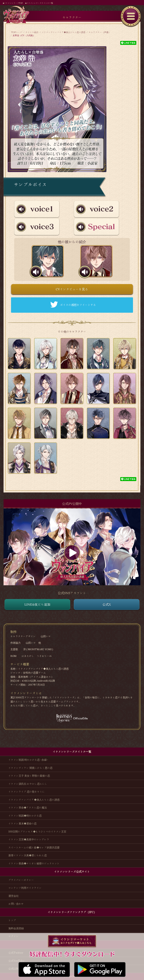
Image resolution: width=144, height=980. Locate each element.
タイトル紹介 (32, 32)
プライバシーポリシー (21, 880)
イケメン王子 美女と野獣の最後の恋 (29, 776)
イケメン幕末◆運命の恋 (23, 824)
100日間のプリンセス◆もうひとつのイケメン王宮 (37, 832)
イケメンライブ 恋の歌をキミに (27, 792)
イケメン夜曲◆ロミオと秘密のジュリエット (34, 863)
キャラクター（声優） (99, 32)
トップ (12, 920)
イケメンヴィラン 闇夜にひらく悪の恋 (30, 768)
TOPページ (17, 32)
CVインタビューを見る (72, 289)
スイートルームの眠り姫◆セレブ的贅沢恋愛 (34, 848)
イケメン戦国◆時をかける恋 (25, 816)
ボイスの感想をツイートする (78, 305)
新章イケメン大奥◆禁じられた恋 (28, 855)
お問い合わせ (16, 904)
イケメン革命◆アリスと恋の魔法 (28, 808)
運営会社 (14, 896)
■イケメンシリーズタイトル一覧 (39, 3)
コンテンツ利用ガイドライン (25, 888)
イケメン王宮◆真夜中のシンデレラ (29, 839)
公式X (107, 604)
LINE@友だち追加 (37, 604)
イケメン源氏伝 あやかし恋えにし (28, 784)
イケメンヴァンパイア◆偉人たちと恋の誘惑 (64, 32)
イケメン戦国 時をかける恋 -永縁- (28, 760)
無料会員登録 (16, 928)
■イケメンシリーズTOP (13, 3)
